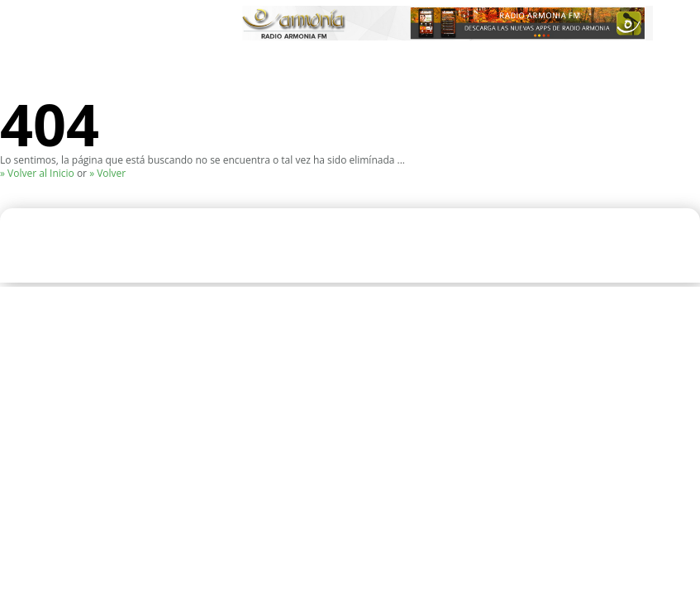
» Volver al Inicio (37, 173)
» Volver (107, 173)
